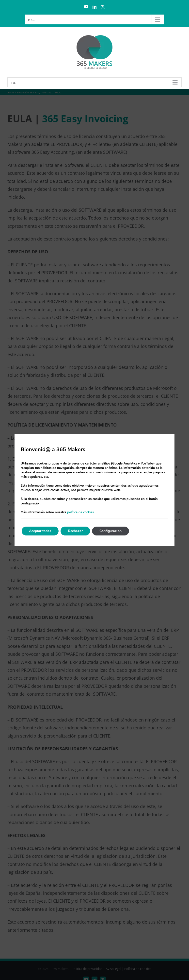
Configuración (110, 531)
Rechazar (75, 531)
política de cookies (80, 512)
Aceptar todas (40, 531)
